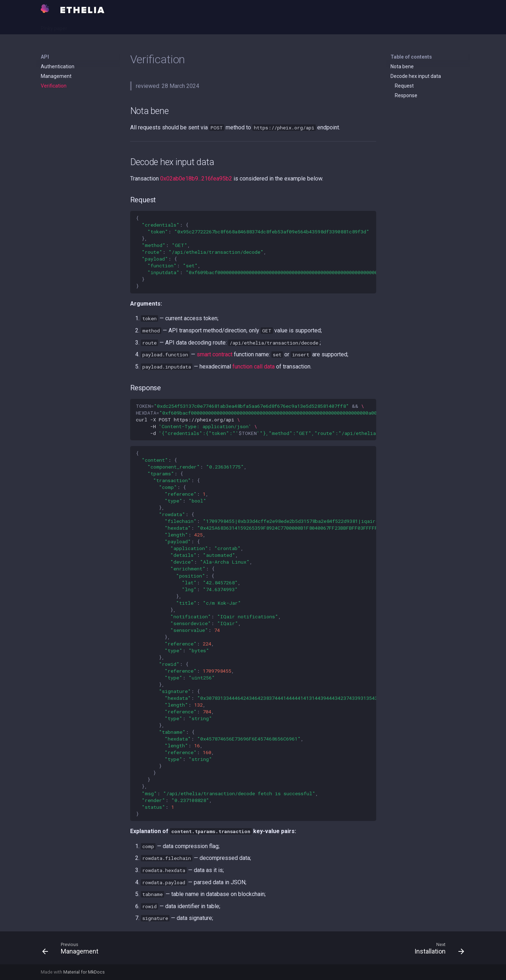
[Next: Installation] (437, 950)
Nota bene (402, 66)
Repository (171, 26)
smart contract (215, 354)
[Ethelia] (45, 9)
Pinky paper (54, 26)
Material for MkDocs (84, 972)
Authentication (58, 66)
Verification (54, 86)
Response (406, 95)
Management (56, 76)
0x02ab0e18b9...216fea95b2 (196, 179)
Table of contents (411, 57)
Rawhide (104, 26)
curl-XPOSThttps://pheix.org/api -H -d (256, 420)
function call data (254, 367)
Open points (136, 26)
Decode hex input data (416, 76)
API (80, 26)
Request (404, 86)
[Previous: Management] (72, 950)
